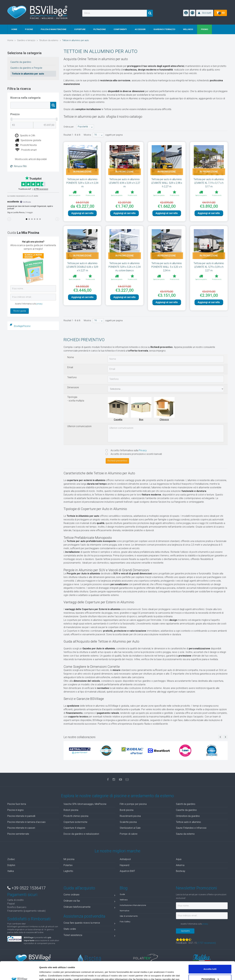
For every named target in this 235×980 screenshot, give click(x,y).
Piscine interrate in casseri (21, 828)
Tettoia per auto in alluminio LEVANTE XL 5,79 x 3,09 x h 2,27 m (209, 267)
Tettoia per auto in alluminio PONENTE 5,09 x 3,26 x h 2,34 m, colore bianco (125, 267)
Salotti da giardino (186, 804)
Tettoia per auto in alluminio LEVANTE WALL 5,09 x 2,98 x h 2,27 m (167, 183)
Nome (71, 357)
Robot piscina (71, 810)
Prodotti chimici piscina (76, 816)
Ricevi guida (20, 311)
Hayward (124, 865)
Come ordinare (89, 895)
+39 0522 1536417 (26, 888)
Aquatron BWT (127, 871)
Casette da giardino (21, 62)
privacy (40, 304)
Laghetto (68, 871)
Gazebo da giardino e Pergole (26, 68)
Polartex (68, 865)
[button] (205, 13)
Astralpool (125, 859)
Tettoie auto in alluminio (189, 822)
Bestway (181, 871)
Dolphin (11, 865)
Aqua (179, 859)
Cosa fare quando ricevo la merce (89, 923)
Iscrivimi (185, 931)
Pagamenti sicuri (22, 895)
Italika (11, 871)
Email (70, 367)
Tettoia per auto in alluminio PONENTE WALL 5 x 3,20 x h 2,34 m (167, 267)
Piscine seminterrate (18, 834)
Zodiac (11, 859)
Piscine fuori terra (17, 804)
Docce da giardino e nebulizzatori (81, 834)
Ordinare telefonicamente (89, 907)
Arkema (180, 865)
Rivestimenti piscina (130, 816)
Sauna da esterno (185, 834)
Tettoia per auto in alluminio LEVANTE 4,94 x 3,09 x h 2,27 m (125, 183)
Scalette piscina (128, 822)
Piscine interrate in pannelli (21, 816)
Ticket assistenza (89, 936)
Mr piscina (69, 859)
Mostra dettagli (47, 974)
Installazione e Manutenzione (133, 905)
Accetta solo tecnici (210, 972)
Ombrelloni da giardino (188, 816)
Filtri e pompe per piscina (133, 804)
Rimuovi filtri (19, 166)
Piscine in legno (16, 810)
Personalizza (210, 962)
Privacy (143, 450)
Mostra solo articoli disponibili (31, 159)
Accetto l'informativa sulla (126, 450)
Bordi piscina (127, 810)
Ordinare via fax (89, 901)
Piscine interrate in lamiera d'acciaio (26, 822)
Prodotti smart (26, 150)
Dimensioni (73, 387)
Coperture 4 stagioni (74, 828)
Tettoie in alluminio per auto (28, 74)
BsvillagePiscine (22, 326)
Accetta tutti (210, 952)
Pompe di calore (129, 834)
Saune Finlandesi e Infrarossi (191, 828)
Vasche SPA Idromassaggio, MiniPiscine (85, 804)
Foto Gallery (125, 922)
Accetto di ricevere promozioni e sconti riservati (134, 454)
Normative (124, 911)
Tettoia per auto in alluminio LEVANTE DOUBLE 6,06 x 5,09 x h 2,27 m (82, 267)
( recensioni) (207, 943)
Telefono (72, 377)
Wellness (124, 900)
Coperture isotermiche (75, 822)
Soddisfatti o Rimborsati (29, 919)
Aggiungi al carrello (82, 213)
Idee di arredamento (129, 916)
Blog (124, 888)
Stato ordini (89, 930)
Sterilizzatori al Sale (130, 828)
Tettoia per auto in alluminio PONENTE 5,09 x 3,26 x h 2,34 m (82, 183)
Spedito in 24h (25, 136)
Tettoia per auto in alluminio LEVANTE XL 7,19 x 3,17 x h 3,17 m (209, 183)
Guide (122, 894)
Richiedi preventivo (117, 461)
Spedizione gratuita (28, 140)
